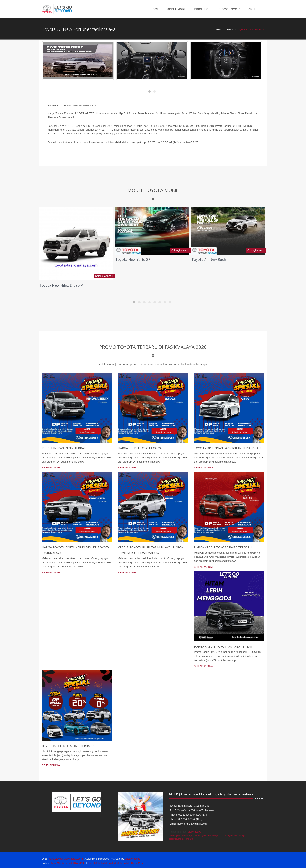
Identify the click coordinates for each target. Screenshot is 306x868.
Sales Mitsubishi (59, 863)
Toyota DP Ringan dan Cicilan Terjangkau (227, 448)
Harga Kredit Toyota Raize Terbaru (223, 547)
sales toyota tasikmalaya (207, 835)
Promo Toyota (229, 9)
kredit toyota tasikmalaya (181, 835)
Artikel (254, 9)
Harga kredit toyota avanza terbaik (224, 646)
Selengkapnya (51, 468)
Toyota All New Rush (209, 259)
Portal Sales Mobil (77, 863)
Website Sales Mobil (119, 863)
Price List (202, 9)
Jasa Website (133, 859)
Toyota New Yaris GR (133, 259)
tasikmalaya (194, 832)
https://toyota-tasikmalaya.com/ (66, 859)
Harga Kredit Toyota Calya (140, 448)
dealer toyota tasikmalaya (181, 839)
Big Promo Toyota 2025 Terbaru (68, 746)
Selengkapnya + (104, 276)
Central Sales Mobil (97, 863)
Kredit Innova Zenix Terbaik (64, 448)
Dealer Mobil (137, 863)
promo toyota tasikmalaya (233, 835)
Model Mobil (177, 9)
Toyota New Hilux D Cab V (61, 285)
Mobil (230, 30)
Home (155, 9)
